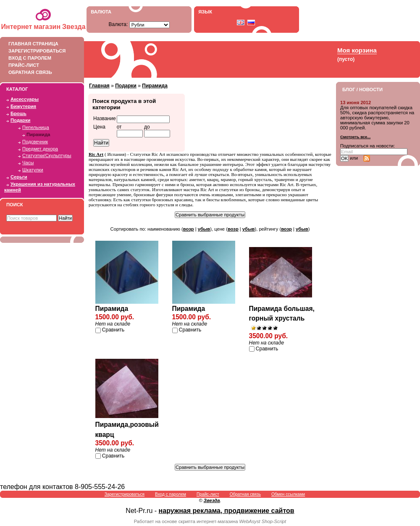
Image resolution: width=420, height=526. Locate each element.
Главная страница (40, 44)
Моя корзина (357, 50)
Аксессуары (25, 99)
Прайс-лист (40, 65)
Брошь (18, 113)
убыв (204, 229)
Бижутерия (23, 106)
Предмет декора (40, 149)
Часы (28, 163)
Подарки (20, 120)
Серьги (19, 177)
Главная (99, 86)
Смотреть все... (355, 137)
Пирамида (38, 134)
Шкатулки (33, 170)
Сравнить (113, 330)
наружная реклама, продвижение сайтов (227, 511)
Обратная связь (40, 72)
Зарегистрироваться (40, 51)
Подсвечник (35, 142)
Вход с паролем (40, 58)
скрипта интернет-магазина (208, 521)
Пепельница (36, 127)
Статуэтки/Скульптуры (47, 155)
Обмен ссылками (288, 494)
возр (189, 229)
